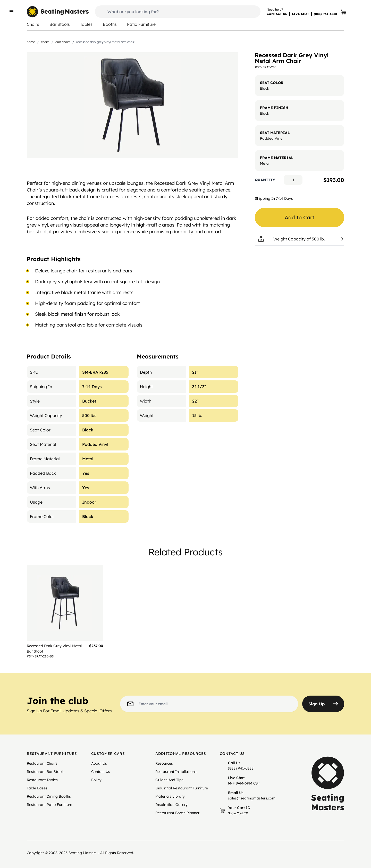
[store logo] (58, 12)
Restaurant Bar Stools (46, 772)
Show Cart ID (238, 813)
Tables (86, 24)
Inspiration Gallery (171, 805)
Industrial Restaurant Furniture (182, 788)
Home (31, 42)
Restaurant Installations (176, 772)
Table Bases (37, 788)
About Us (99, 763)
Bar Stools (60, 24)
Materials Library (170, 796)
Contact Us (101, 772)
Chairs (33, 24)
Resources (164, 763)
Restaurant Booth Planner (177, 813)
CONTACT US (277, 14)
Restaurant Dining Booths (49, 796)
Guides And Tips (169, 780)
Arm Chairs (63, 42)
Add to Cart (300, 217)
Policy (96, 780)
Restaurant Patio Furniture (49, 805)
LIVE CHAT (301, 14)
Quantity (265, 180)
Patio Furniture (141, 24)
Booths (110, 24)
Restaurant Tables (42, 780)
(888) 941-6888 (325, 14)
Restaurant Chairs (42, 763)
